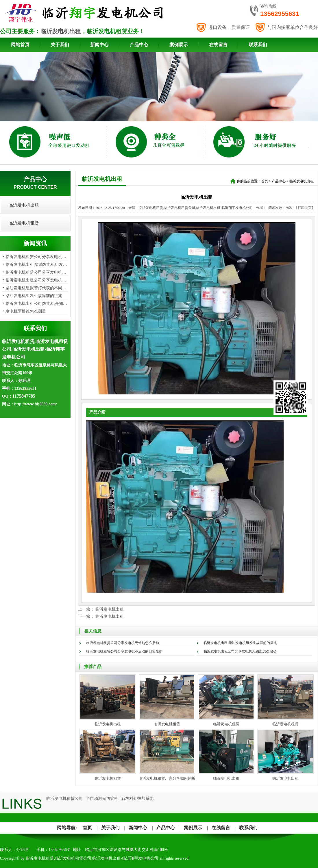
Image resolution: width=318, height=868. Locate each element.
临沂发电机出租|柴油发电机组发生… (38, 265)
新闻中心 (99, 45)
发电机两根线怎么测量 (26, 311)
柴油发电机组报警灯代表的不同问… (38, 288)
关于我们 (60, 45)
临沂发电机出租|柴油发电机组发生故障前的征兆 (240, 643)
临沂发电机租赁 (24, 223)
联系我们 (258, 45)
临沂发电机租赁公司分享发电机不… (38, 272)
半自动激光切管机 (102, 799)
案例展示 (179, 45)
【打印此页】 (305, 208)
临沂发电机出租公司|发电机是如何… (38, 304)
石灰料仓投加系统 (137, 799)
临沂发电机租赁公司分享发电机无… (38, 257)
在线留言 (218, 45)
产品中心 (139, 45)
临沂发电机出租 (61, 31)
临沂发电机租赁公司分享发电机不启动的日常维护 (124, 651)
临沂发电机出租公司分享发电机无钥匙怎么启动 (240, 651)
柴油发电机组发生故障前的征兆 (34, 296)
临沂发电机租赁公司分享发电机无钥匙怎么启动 (123, 643)
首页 (265, 181)
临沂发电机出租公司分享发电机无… (38, 280)
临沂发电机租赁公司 (64, 799)
